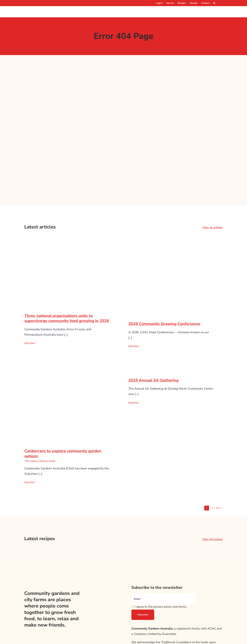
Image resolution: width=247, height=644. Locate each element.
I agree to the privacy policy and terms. (161, 607)
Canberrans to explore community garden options (63, 454)
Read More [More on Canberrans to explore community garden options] (29, 482)
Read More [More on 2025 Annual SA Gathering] (133, 402)
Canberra (34, 461)
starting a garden (47, 461)
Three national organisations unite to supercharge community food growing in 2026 (67, 318)
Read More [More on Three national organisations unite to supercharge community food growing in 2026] (29, 343)
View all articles (213, 227)
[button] (214, 3)
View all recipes (213, 539)
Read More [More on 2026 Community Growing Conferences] (133, 346)
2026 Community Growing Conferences (164, 324)
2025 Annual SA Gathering (153, 380)
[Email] (163, 599)
